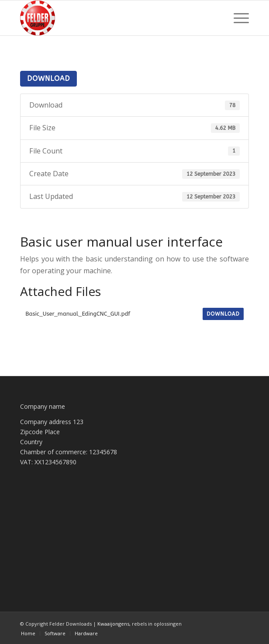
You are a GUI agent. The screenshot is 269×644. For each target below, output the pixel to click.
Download (48, 78)
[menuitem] (237, 18)
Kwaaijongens (113, 624)
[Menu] (237, 18)
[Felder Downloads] (112, 18)
